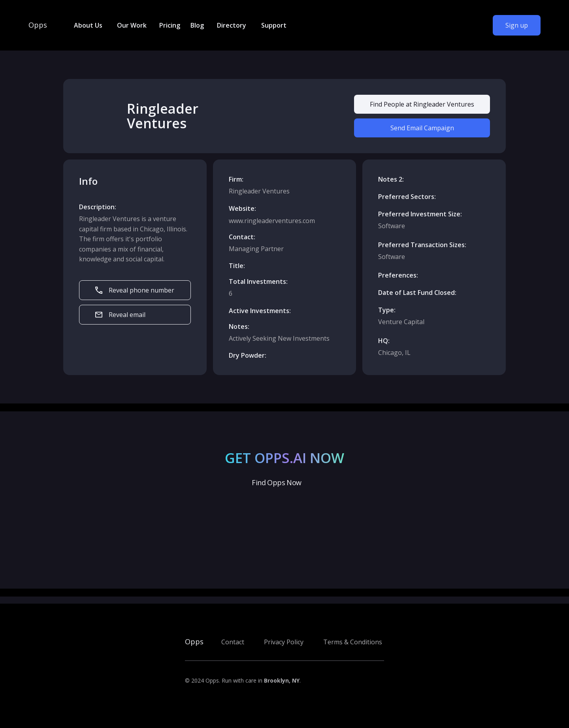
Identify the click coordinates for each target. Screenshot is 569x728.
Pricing (170, 25)
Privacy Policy (284, 642)
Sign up (517, 25)
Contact (233, 642)
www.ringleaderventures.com (272, 221)
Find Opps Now (276, 482)
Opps (38, 25)
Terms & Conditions (353, 642)
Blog (197, 25)
